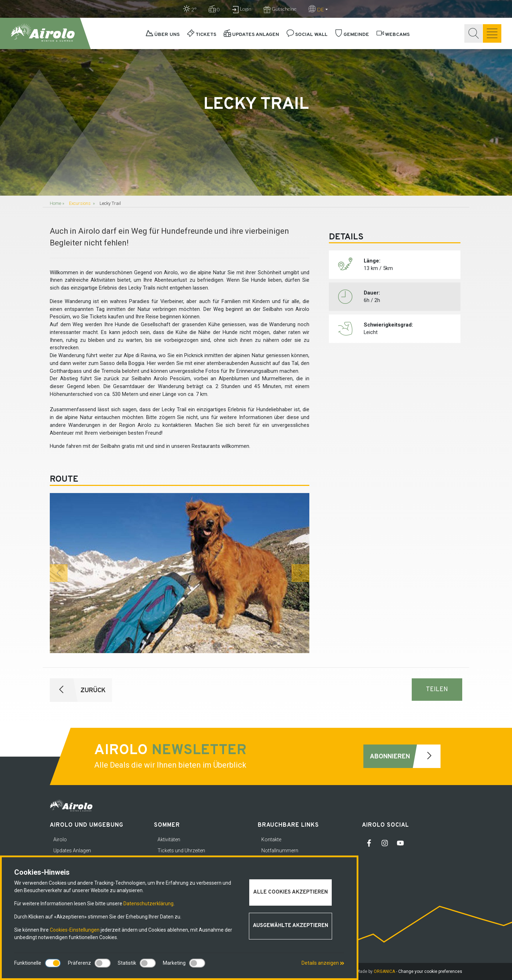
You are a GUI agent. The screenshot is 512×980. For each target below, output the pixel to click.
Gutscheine (280, 9)
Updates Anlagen (251, 35)
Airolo (60, 839)
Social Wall (307, 35)
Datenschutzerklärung (148, 904)
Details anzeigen (323, 963)
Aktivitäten (169, 839)
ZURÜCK (78, 690)
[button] (59, 573)
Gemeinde (352, 35)
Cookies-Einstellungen (75, 930)
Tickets (202, 35)
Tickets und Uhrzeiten (181, 851)
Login (242, 9)
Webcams (393, 35)
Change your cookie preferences (430, 971)
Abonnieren (405, 756)
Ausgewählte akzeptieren (290, 926)
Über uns (163, 35)
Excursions (80, 203)
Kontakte (271, 839)
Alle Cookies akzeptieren (290, 892)
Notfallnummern (280, 851)
